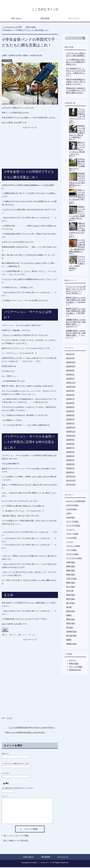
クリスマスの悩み (73, 526)
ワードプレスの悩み (74, 559)
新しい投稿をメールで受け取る (16, 841)
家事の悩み (71, 583)
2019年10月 (71, 388)
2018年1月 (70, 473)
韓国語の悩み (72, 645)
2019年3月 (70, 416)
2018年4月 (70, 461)
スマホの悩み (72, 539)
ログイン (73, 661)
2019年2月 (70, 420)
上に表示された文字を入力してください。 (19, 789)
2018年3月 (70, 465)
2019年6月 (70, 404)
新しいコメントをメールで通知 (16, 836)
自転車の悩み (72, 632)
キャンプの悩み (72, 522)
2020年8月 (70, 371)
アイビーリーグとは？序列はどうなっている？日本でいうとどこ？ (76, 290)
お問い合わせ (16, 19)
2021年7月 (70, 355)
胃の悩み (70, 628)
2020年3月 (70, 379)
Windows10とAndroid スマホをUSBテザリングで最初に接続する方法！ (76, 91)
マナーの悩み (72, 551)
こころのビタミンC (45, 9)
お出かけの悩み (72, 506)
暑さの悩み (71, 604)
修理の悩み (71, 567)
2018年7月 (70, 449)
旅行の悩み (71, 600)
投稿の (74, 664)
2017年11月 (71, 481)
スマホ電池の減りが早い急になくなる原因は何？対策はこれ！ (76, 63)
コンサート (71, 530)
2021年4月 (70, 359)
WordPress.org (75, 671)
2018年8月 (70, 445)
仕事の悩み (71, 563)
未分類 (69, 608)
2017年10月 (71, 485)
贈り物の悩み (72, 636)
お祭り (69, 514)
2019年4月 (70, 412)
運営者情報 (45, 19)
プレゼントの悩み (73, 547)
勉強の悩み (71, 575)
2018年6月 (70, 453)
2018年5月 (70, 457)
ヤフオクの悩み (72, 555)
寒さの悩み (71, 587)
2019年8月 (70, 396)
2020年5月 (70, 375)
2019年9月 (70, 392)
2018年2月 (70, 469)
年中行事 (70, 592)
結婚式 (69, 616)
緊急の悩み (71, 620)
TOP (12, 28)
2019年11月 (71, 383)
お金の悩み (71, 518)
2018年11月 (71, 432)
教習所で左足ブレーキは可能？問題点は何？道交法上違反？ (76, 301)
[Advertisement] (30, 144)
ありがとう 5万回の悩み (76, 502)
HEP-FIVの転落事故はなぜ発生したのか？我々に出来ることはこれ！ (76, 82)
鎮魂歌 (69, 640)
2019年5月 (70, 408)
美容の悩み (71, 624)
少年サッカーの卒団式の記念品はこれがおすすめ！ (25, 733)
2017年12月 (71, 477)
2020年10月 (71, 367)
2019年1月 (70, 424)
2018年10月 (71, 436)
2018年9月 (70, 440)
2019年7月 (70, 400)
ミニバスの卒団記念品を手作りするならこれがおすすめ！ (32, 728)
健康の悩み (71, 571)
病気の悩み (71, 612)
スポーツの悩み (72, 534)
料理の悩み (71, 596)
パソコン (70, 543)
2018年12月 (71, 428)
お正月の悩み (72, 510)
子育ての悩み (7, 61)
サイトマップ (74, 19)
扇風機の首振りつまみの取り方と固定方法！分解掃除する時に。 (76, 323)
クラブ (10, 719)
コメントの (75, 667)
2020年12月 (71, 363)
